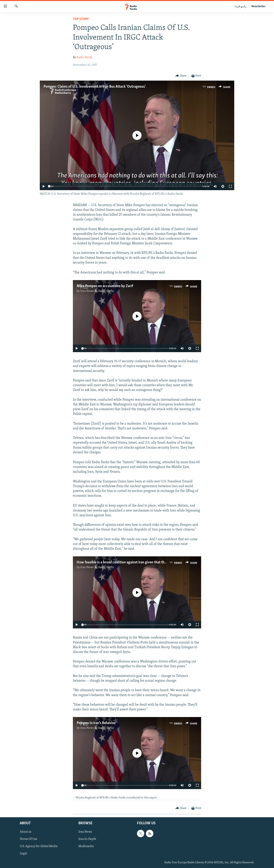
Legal (23, 854)
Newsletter (258, 6)
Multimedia (86, 846)
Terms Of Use (29, 839)
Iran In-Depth (87, 839)
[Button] (181, 76)
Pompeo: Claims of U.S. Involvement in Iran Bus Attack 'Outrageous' (95, 87)
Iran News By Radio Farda (97, 291)
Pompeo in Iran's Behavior (96, 723)
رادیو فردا (241, 6)
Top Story (81, 19)
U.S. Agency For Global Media (39, 846)
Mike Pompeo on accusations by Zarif (105, 286)
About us (26, 832)
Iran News (85, 832)
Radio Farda (84, 57)
